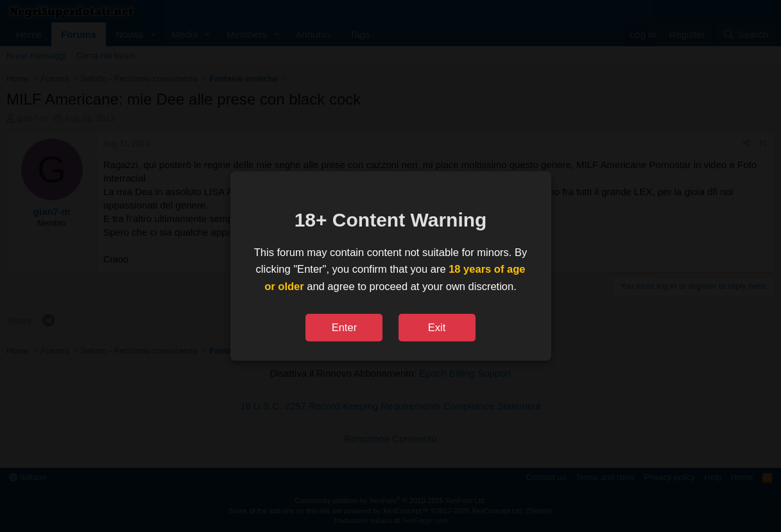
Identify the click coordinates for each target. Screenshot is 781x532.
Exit (437, 327)
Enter (344, 327)
